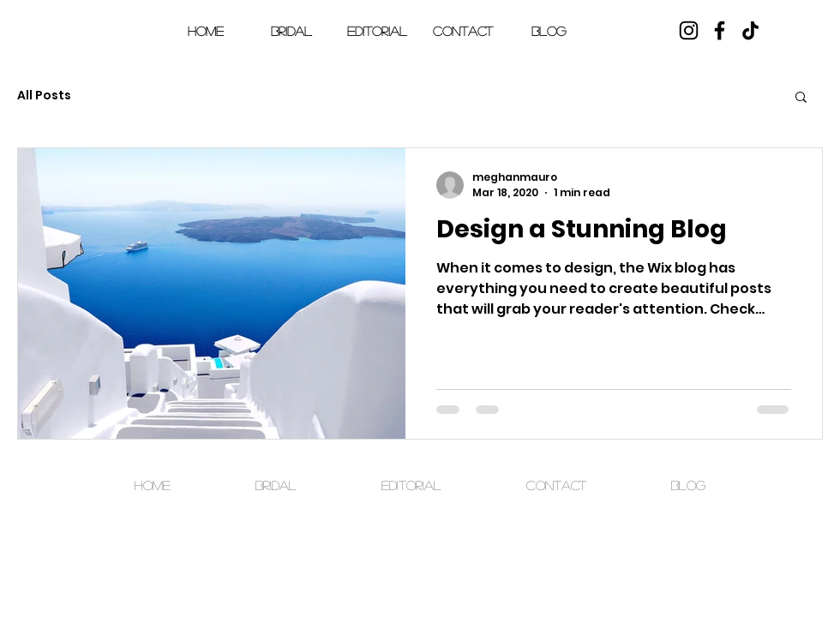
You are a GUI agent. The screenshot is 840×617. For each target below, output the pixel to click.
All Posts (44, 96)
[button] (801, 42)
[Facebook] (720, 30)
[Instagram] (689, 30)
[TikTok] (750, 30)
